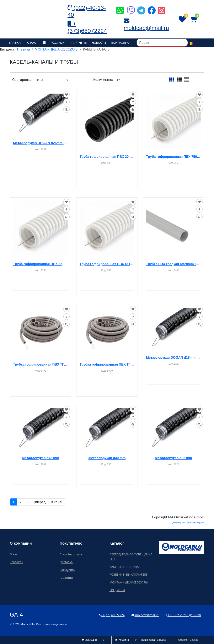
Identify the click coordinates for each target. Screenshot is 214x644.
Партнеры (79, 43)
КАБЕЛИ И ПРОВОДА (124, 567)
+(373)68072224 (112, 615)
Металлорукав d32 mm (174, 458)
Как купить (67, 570)
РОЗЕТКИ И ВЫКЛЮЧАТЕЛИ (129, 574)
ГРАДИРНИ (117, 590)
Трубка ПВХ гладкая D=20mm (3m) (173, 264)
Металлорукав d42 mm (41, 458)
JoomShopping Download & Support (188, 523)
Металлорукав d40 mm (107, 458)
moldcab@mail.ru (145, 615)
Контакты (17, 51)
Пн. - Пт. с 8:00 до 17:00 (184, 615)
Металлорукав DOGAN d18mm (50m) (173, 358)
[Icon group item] (119, 7)
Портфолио (120, 43)
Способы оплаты (71, 554)
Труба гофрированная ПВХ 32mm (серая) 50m (41, 264)
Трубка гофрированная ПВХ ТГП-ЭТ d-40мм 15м (107, 364)
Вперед (40, 502)
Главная (16, 43)
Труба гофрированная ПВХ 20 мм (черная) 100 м (107, 157)
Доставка (66, 562)
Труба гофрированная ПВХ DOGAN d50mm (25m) (107, 264)
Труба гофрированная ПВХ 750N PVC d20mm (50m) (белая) (173, 157)
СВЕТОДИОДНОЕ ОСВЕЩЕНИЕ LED (131, 557)
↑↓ (67, 80)
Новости (99, 43)
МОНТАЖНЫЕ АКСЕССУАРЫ (129, 582)
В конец (57, 502)
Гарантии (66, 578)
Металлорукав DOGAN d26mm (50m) (41, 143)
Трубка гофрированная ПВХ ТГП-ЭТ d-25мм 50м (41, 364)
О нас (32, 43)
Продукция (54, 43)
